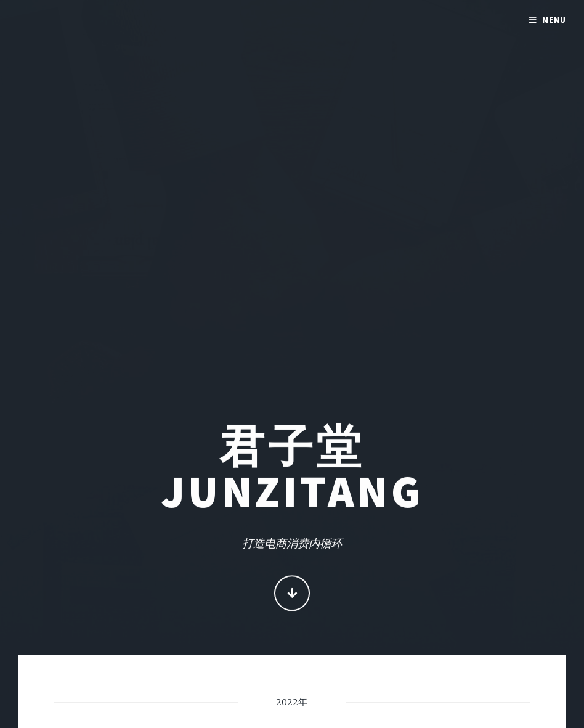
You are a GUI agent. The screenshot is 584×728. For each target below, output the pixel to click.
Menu (554, 20)
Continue (292, 595)
